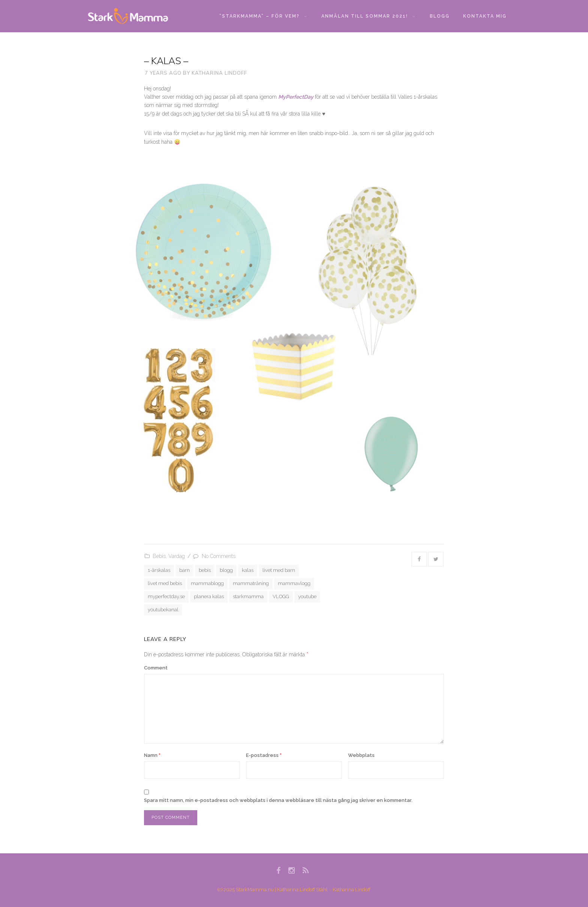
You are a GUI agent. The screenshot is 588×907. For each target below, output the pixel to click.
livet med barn (279, 570)
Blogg (440, 16)
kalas (248, 570)
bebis (205, 570)
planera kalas (209, 596)
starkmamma (248, 596)
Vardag (177, 556)
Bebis (159, 556)
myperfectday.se (166, 596)
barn (184, 570)
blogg (226, 570)
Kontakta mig (485, 16)
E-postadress (264, 755)
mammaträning (251, 583)
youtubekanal (163, 610)
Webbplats (361, 755)
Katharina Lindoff (219, 73)
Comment (156, 668)
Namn (152, 755)
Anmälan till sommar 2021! (368, 16)
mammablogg (207, 583)
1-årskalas (159, 570)
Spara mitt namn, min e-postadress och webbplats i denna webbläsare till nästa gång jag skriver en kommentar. (278, 800)
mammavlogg (294, 583)
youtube (307, 596)
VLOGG (281, 596)
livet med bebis (165, 583)
